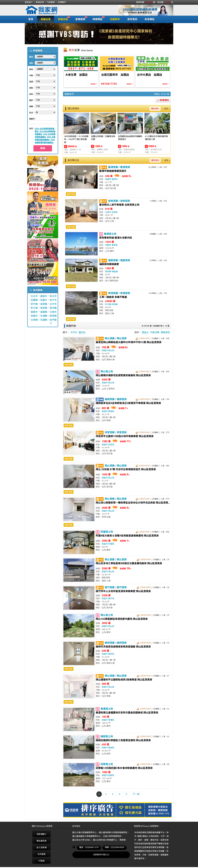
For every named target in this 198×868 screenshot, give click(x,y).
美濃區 (111, 720)
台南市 (53, 312)
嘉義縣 (44, 312)
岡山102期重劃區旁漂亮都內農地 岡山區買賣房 (122, 619)
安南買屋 (113, 201)
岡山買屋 (110, 338)
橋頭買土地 (107, 736)
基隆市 (44, 296)
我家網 (49, 10)
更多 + (167, 109)
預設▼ (145, 332)
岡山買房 (122, 338)
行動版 (42, 861)
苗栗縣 (44, 304)
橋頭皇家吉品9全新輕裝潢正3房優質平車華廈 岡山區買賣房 (128, 403)
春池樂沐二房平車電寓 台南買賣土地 (119, 205)
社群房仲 (115, 19)
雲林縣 (53, 308)
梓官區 (111, 445)
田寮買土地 (107, 764)
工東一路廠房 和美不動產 (113, 297)
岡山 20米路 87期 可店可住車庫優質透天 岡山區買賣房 (126, 469)
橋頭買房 (122, 399)
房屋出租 (62, 19)
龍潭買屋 (113, 167)
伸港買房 (125, 293)
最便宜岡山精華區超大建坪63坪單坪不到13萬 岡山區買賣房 (129, 342)
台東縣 (34, 320)
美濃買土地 (107, 709)
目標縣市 (62, 2)
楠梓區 (111, 654)
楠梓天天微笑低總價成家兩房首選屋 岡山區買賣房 (123, 647)
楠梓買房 (122, 643)
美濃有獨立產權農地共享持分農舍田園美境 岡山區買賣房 (127, 713)
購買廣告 (155, 109)
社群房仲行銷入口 (101, 855)
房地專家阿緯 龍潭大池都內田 (116, 238)
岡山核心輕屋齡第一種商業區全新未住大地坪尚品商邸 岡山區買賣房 (133, 503)
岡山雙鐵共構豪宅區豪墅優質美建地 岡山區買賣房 (123, 375)
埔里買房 (125, 260)
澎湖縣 (44, 316)
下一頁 (136, 794)
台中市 (53, 304)
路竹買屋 (110, 587)
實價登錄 (80, 19)
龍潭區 (115, 179)
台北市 (34, 296)
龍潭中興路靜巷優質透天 (113, 171)
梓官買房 (122, 432)
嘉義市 (34, 312)
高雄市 (34, 316)
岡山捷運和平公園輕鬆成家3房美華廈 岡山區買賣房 (124, 680)
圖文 (82, 332)
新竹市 (53, 300)
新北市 (53, 296)
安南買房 (125, 201)
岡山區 (111, 350)
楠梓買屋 (110, 643)
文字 (74, 332)
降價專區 (97, 19)
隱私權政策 (42, 841)
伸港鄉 (115, 304)
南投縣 (44, 308)
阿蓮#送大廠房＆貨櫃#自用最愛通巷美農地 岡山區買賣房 (127, 536)
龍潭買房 (125, 167)
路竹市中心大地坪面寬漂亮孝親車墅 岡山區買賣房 (123, 591)
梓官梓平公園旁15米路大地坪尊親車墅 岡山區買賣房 (125, 436)
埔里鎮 (115, 272)
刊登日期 (155, 332)
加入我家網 (42, 847)
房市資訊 (132, 19)
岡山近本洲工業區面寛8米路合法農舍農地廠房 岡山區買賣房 (129, 563)
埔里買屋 (113, 260)
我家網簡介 (42, 834)
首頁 (31, 19)
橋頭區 (111, 411)
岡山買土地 (107, 372)
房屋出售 (46, 19)
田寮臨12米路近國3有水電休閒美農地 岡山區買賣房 (124, 768)
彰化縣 (34, 308)
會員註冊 (40, 2)
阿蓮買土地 (107, 532)
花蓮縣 (44, 320)
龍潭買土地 (110, 234)
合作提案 (41, 854)
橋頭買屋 (110, 399)
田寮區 (111, 775)
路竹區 (111, 599)
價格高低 (165, 332)
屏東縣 (53, 316)
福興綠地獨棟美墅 (109, 264)
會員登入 (29, 2)
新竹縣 (34, 304)
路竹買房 (122, 587)
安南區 (115, 212)
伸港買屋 (113, 293)
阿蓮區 (111, 544)
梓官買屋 (110, 432)
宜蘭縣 (34, 300)
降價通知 (163, 100)
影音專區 (150, 19)
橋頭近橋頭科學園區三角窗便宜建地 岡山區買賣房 (123, 740)
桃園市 (44, 300)
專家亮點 (71, 194)
